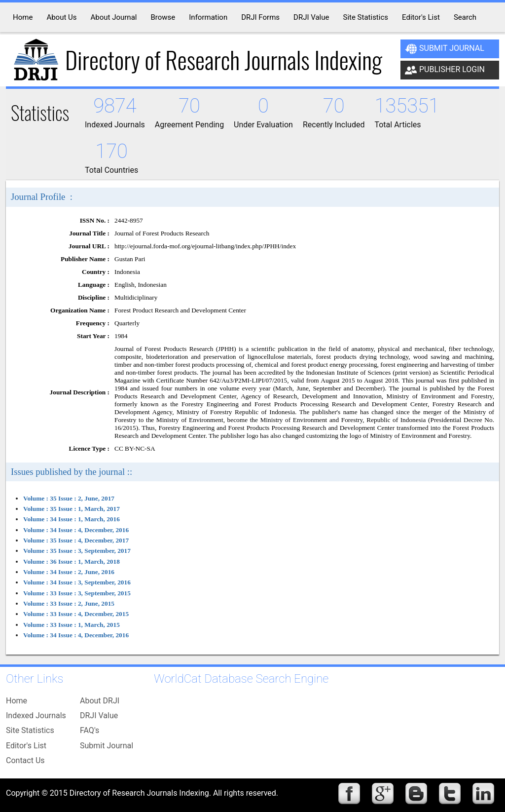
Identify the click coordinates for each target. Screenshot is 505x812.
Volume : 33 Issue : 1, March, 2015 (72, 625)
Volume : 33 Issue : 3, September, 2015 (77, 593)
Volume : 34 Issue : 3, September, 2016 (77, 582)
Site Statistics (30, 730)
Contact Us (25, 760)
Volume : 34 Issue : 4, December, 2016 (76, 530)
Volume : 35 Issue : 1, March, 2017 (72, 509)
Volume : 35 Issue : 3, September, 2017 (77, 551)
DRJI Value (99, 715)
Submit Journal (445, 49)
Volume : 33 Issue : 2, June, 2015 (69, 603)
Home (17, 701)
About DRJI (100, 701)
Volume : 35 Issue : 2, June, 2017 (69, 498)
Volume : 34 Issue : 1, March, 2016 (72, 519)
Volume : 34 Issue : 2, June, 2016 (69, 572)
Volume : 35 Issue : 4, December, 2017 (76, 540)
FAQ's (90, 730)
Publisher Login (445, 70)
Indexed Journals (36, 715)
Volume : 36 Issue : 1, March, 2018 (72, 561)
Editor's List (26, 746)
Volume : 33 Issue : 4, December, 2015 (76, 614)
